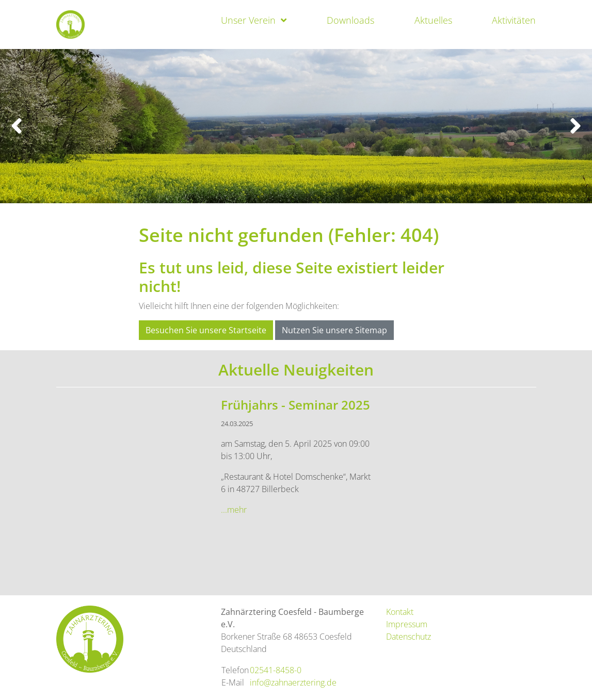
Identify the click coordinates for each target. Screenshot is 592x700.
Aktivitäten (514, 20)
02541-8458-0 (276, 670)
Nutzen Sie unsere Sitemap (334, 330)
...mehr (234, 510)
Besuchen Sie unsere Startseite (206, 330)
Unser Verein (248, 20)
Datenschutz (409, 637)
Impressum (407, 624)
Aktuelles (433, 20)
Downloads (350, 20)
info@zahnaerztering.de (293, 682)
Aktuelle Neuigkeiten (296, 370)
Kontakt (400, 612)
